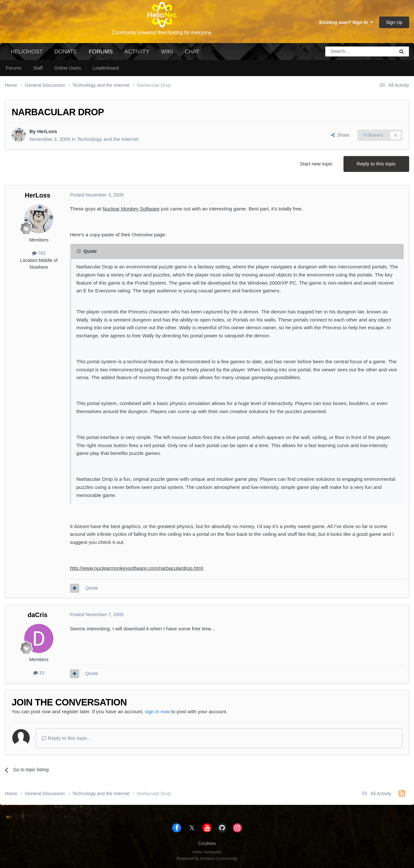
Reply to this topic (376, 164)
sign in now (157, 711)
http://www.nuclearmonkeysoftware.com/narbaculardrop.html (136, 568)
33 (39, 673)
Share (340, 135)
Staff (38, 68)
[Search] (343, 51)
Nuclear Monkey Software (131, 209)
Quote (92, 588)
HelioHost (27, 51)
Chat (192, 51)
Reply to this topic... (67, 738)
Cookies (207, 843)
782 (39, 253)
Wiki (167, 51)
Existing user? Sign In (346, 22)
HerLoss (47, 131)
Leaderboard (106, 68)
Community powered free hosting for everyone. (162, 33)
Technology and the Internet (108, 139)
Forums (101, 54)
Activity (137, 51)
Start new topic (316, 164)
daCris (38, 615)
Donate (66, 51)
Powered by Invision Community (207, 858)
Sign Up (394, 22)
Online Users (68, 68)
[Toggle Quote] (79, 251)
